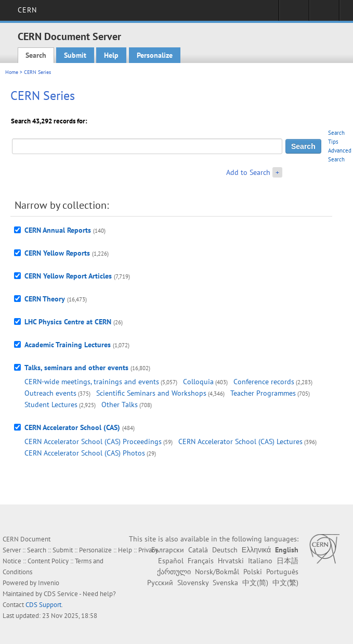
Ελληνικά (256, 550)
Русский (160, 583)
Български (168, 550)
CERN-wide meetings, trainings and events (92, 382)
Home (12, 72)
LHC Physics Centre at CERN (68, 322)
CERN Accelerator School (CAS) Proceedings (93, 441)
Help (111, 55)
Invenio (49, 583)
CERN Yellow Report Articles (68, 276)
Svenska (225, 583)
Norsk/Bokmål (217, 572)
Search (36, 55)
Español (171, 561)
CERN (27, 10)
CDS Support (43, 605)
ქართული (174, 572)
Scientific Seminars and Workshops (151, 393)
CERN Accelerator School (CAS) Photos (85, 453)
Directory (324, 14)
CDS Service (61, 594)
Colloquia (198, 382)
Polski (253, 572)
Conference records (264, 382)
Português (282, 572)
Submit (75, 55)
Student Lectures (51, 405)
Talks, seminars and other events (76, 368)
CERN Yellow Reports (57, 253)
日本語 (287, 561)
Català (198, 550)
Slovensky (193, 583)
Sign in (294, 14)
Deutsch (225, 550)
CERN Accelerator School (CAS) (72, 427)
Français (201, 561)
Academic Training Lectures (68, 345)
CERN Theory (45, 299)
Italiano (260, 561)
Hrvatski (231, 561)
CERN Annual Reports (58, 230)
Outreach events (50, 393)
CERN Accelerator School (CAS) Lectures (240, 441)
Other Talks (120, 405)
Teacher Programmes (263, 393)
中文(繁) (285, 583)
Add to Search (248, 172)
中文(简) (255, 583)
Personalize (155, 55)
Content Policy (48, 561)
